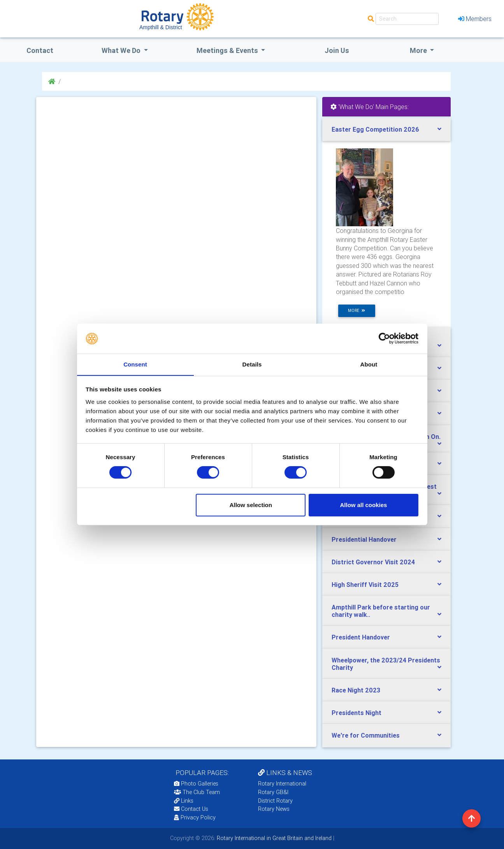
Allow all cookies (363, 505)
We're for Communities (366, 735)
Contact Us (191, 809)
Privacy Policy (195, 817)
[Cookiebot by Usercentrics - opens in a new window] (384, 338)
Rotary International (282, 784)
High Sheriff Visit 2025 (365, 585)
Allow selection (251, 505)
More (419, 50)
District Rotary (275, 801)
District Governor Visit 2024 (373, 562)
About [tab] (369, 364)
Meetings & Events (228, 50)
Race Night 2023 (356, 690)
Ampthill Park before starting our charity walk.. (381, 611)
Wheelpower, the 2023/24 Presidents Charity (386, 664)
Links (184, 801)
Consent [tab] (135, 364)
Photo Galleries (196, 784)
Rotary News (274, 809)
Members (475, 19)
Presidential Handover (364, 539)
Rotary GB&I (273, 792)
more (356, 311)
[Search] (407, 19)
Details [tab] (252, 364)
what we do (122, 50)
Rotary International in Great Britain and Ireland (273, 838)
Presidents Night (356, 713)
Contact (40, 50)
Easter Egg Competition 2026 (375, 129)
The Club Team (197, 792)
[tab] (386, 129)
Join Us (337, 50)
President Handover (361, 637)
